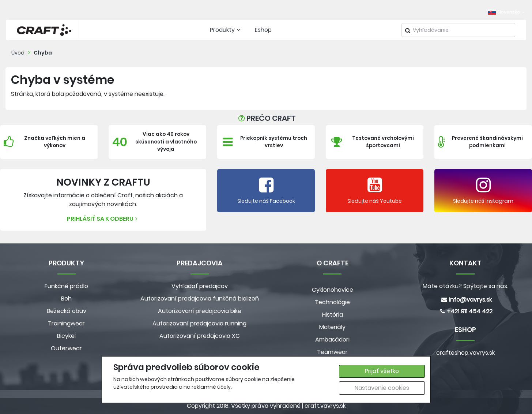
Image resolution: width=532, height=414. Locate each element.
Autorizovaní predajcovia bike (200, 311)
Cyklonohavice (333, 290)
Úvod (18, 53)
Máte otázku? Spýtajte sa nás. (465, 286)
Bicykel (66, 336)
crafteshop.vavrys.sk (465, 353)
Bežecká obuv (67, 311)
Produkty (226, 30)
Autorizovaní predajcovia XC (200, 336)
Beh (66, 299)
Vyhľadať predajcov (200, 286)
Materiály (332, 327)
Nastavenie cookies (382, 388)
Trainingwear (66, 323)
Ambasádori (332, 340)
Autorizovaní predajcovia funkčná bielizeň (200, 299)
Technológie (332, 302)
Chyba (43, 53)
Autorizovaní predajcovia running (199, 323)
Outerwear (66, 348)
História (333, 315)
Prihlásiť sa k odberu (103, 219)
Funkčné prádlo (66, 286)
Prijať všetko (382, 371)
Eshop (263, 30)
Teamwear (332, 352)
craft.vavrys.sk (325, 406)
